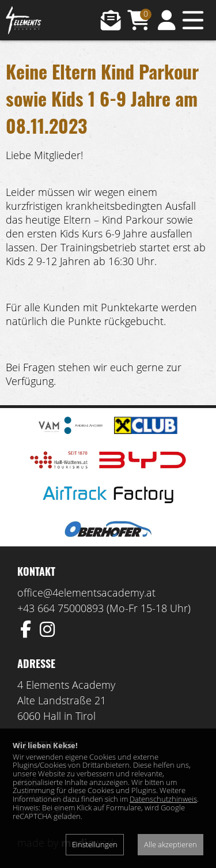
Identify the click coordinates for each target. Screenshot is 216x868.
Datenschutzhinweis (163, 799)
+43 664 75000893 (60, 608)
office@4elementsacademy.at (86, 592)
